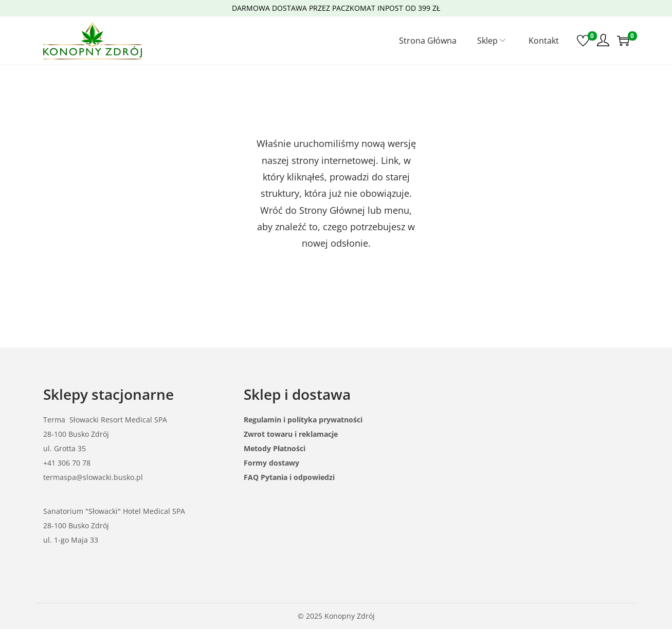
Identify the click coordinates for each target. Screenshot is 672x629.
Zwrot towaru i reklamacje (291, 434)
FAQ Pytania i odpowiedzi (289, 477)
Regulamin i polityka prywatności (303, 420)
